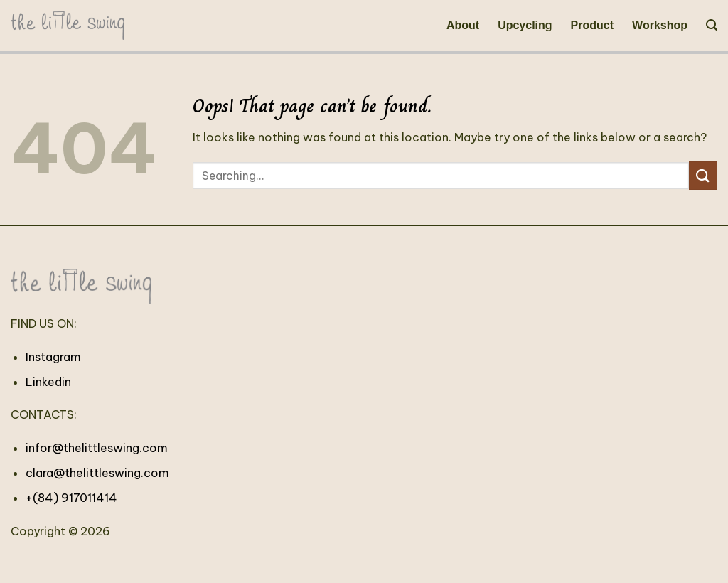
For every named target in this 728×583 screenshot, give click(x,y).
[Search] (712, 25)
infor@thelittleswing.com (97, 448)
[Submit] (703, 175)
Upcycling (525, 25)
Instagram (53, 357)
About (463, 25)
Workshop (660, 25)
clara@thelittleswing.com (97, 473)
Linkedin (48, 382)
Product (592, 25)
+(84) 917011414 (71, 498)
